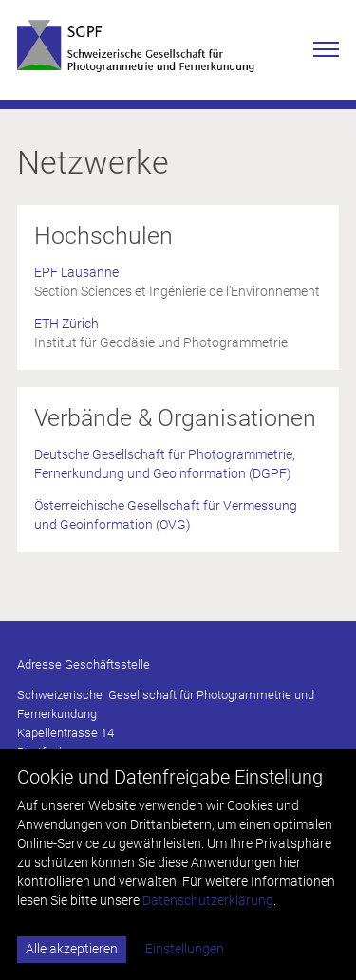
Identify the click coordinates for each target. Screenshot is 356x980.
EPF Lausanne (76, 272)
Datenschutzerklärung (208, 900)
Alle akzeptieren (72, 949)
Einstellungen (185, 949)
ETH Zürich (66, 324)
